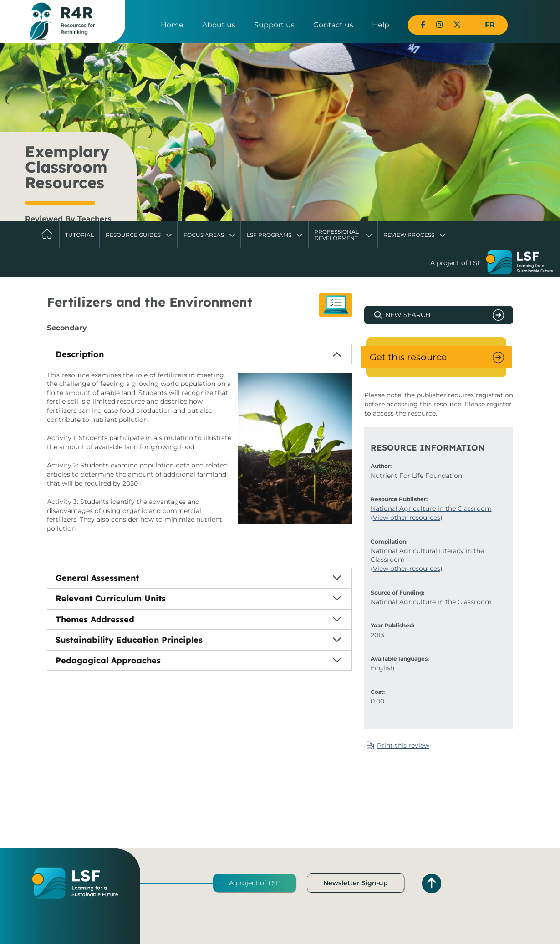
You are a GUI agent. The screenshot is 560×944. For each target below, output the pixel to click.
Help (381, 25)
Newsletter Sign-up (356, 883)
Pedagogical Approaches (108, 660)
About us (219, 25)
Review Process (409, 235)
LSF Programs (269, 235)
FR (490, 25)
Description (80, 354)
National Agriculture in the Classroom (431, 508)
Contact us (333, 25)
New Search (408, 315)
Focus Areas (204, 235)
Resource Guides (133, 235)
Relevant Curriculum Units (111, 598)
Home (172, 25)
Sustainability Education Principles (129, 640)
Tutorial (79, 235)
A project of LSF (255, 883)
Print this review (403, 745)
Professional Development (336, 235)
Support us (274, 25)
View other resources (407, 518)
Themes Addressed (95, 619)
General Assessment (97, 578)
